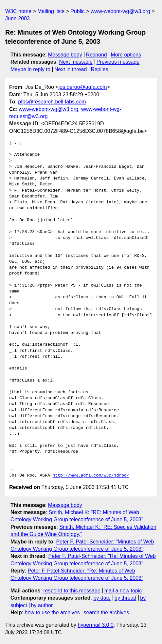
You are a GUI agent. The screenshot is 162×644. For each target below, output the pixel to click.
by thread (126, 598)
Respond (97, 55)
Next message (76, 62)
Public (78, 11)
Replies (99, 69)
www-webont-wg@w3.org (120, 11)
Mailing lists (51, 11)
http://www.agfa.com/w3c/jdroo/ (91, 476)
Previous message (118, 62)
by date (102, 598)
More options (126, 55)
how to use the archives (52, 613)
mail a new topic (123, 591)
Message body (65, 55)
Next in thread (71, 69)
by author (42, 605)
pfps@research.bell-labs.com (52, 102)
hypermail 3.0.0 (95, 625)
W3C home (18, 11)
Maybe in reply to (30, 69)
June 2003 (18, 18)
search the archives (107, 613)
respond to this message (72, 591)
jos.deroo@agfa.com (83, 87)
